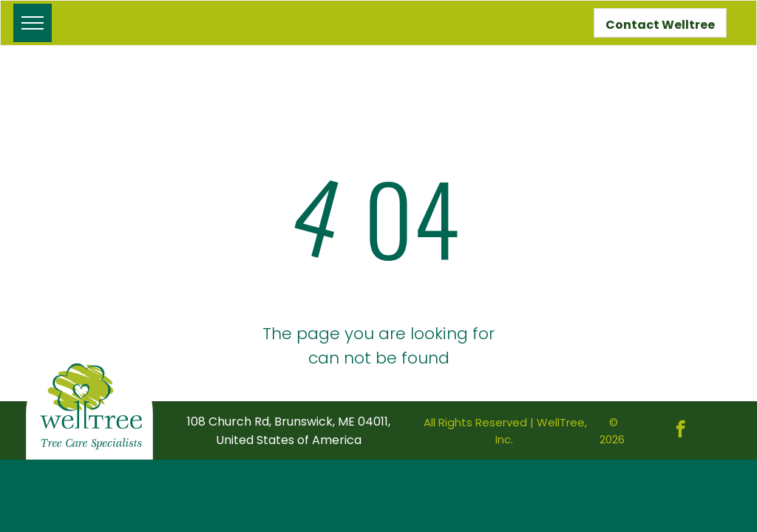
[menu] (33, 23)
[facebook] (680, 431)
